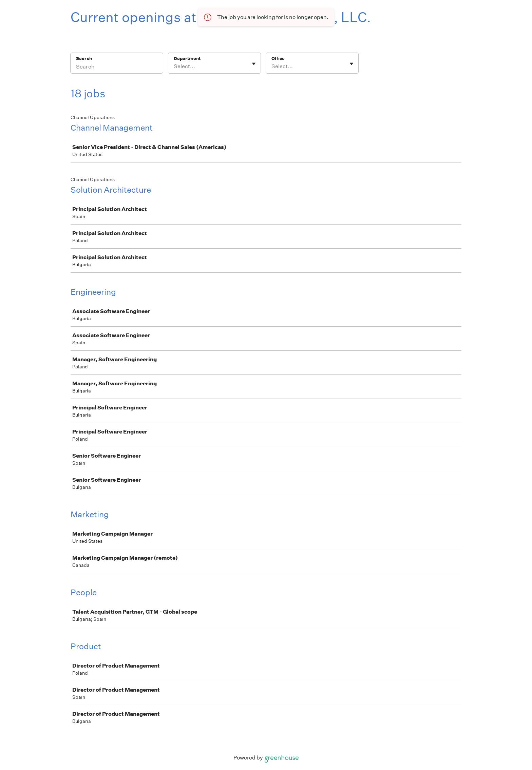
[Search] (117, 68)
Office (278, 59)
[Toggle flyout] (254, 64)
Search (84, 59)
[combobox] (174, 66)
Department (187, 59)
